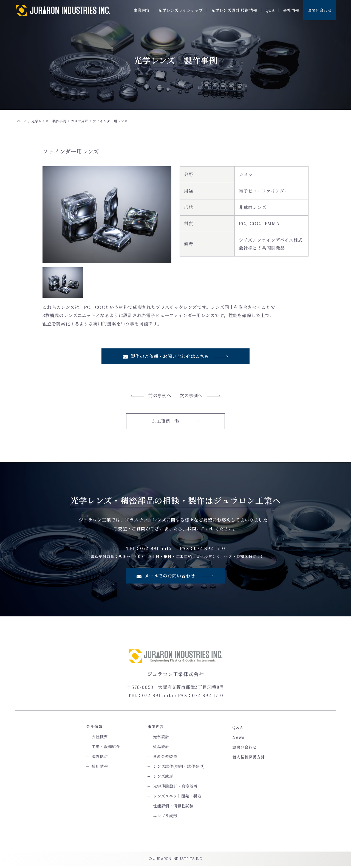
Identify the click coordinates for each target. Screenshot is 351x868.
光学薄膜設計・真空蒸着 (175, 788)
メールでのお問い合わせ (175, 578)
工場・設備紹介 (106, 749)
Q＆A (237, 729)
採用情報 (100, 768)
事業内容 (142, 10)
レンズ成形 (163, 778)
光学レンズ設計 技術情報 (234, 10)
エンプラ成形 (165, 818)
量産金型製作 (165, 759)
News (238, 739)
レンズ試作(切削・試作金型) (179, 768)
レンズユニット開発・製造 (177, 798)
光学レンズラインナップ (181, 10)
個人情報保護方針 (248, 759)
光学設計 (161, 739)
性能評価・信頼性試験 (173, 808)
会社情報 (291, 10)
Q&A (270, 10)
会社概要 (100, 739)
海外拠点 (100, 759)
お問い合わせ (320, 10)
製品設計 (161, 749)
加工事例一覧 (176, 423)
